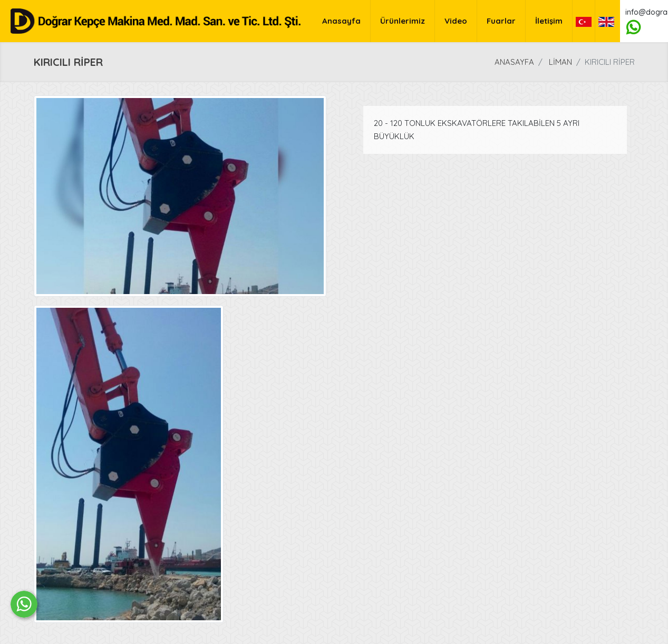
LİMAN (560, 62)
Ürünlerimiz (403, 21)
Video (456, 21)
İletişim (549, 21)
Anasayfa (341, 21)
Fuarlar (501, 21)
